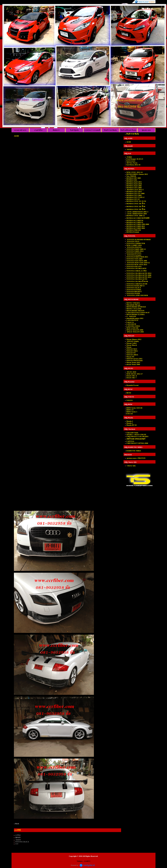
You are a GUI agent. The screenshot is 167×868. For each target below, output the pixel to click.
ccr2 (17, 844)
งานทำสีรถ (38, 130)
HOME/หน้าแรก (20, 130)
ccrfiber (18, 835)
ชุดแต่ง (18, 837)
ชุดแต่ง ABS (146, 130)
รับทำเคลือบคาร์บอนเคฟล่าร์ (128, 131)
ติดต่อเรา (56, 130)
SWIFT (18, 840)
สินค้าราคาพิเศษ (110, 130)
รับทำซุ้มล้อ (74, 130)
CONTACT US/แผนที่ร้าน (92, 131)
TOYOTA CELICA (22, 842)
